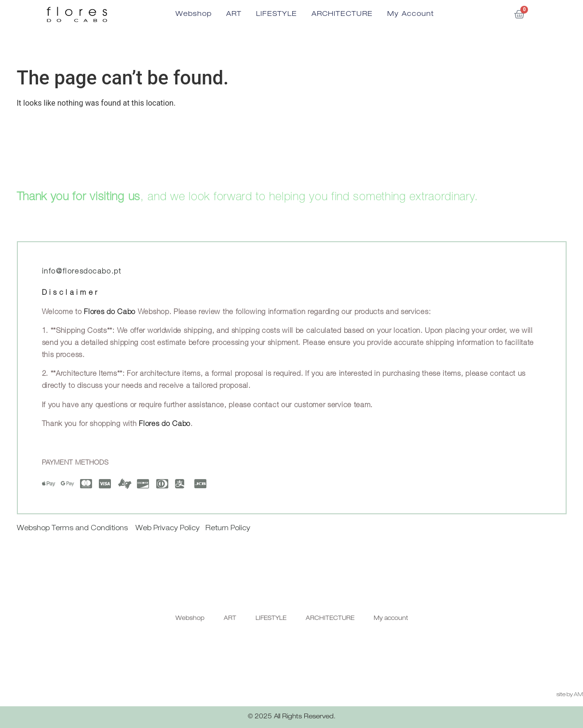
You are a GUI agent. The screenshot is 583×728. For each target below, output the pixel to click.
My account (411, 14)
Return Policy (228, 529)
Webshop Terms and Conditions (73, 529)
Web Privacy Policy (168, 529)
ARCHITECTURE (342, 14)
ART (234, 14)
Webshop (194, 14)
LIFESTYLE (277, 14)
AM (578, 695)
